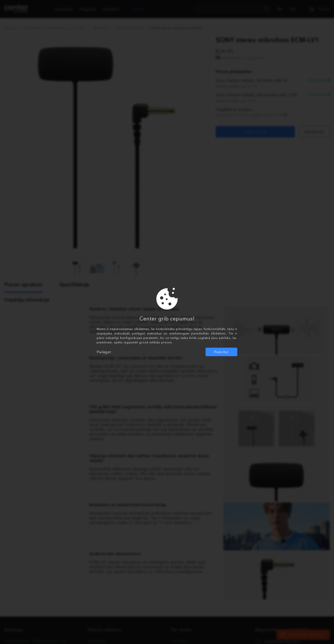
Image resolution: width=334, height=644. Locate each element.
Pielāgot (104, 352)
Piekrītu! (221, 352)
